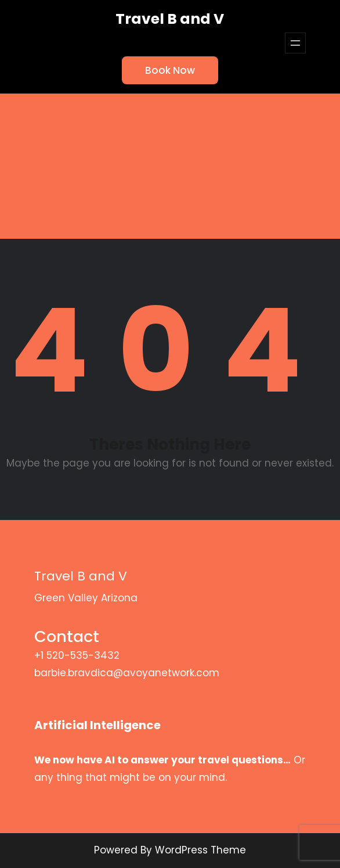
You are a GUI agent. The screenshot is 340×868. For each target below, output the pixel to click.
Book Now (170, 70)
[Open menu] (295, 43)
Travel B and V (170, 19)
